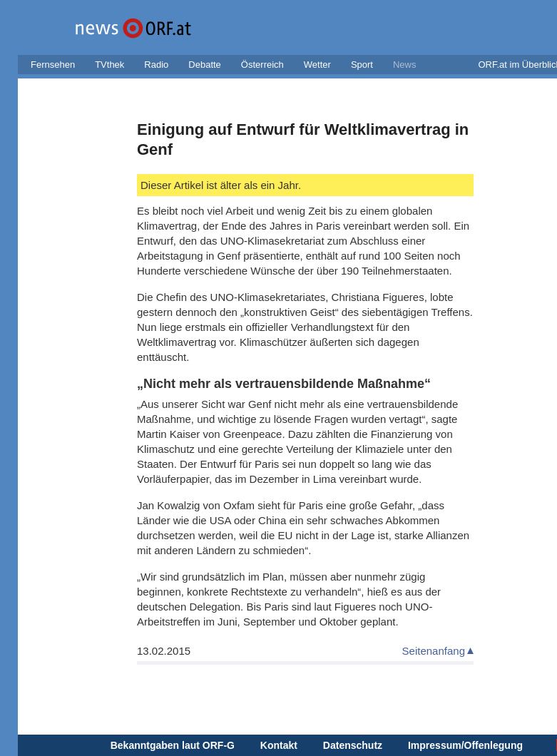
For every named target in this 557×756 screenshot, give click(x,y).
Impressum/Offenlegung (465, 745)
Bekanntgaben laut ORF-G (173, 745)
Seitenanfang (434, 651)
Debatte (205, 65)
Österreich (262, 65)
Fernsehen (53, 65)
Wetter (317, 65)
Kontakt (279, 745)
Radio (156, 65)
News (405, 65)
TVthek (109, 65)
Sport (362, 65)
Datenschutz (353, 745)
